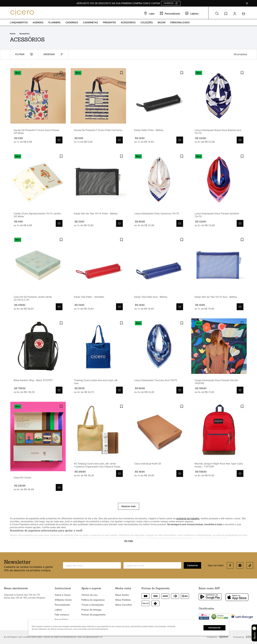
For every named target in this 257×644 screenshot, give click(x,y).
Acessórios (128, 22)
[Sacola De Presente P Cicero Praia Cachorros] (98, 107)
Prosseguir (214, 628)
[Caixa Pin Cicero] (38, 448)
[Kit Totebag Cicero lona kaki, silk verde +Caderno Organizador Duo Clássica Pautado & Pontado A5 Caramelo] (98, 441)
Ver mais (128, 541)
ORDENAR (53, 54)
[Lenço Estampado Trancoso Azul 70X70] (159, 358)
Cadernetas (90, 22)
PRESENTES (109, 22)
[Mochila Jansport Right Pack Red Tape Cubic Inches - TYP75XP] (219, 441)
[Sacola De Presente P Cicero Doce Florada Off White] (38, 107)
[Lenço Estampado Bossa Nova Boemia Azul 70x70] (219, 107)
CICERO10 (168, 3)
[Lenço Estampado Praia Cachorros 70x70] (159, 191)
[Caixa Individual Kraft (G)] (159, 441)
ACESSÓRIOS (24, 34)
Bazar (162, 22)
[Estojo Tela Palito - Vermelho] (98, 274)
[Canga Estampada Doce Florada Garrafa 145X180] (219, 358)
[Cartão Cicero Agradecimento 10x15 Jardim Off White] (38, 191)
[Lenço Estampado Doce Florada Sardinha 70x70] (219, 191)
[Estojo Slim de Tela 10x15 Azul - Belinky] (219, 274)
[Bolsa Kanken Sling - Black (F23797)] (38, 358)
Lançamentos (19, 22)
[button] (217, 14)
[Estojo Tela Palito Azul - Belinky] (159, 274)
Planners (54, 22)
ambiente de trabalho (188, 518)
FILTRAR (24, 54)
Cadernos (72, 22)
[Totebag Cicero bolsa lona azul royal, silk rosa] (98, 358)
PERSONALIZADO (180, 22)
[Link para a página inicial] (15, 34)
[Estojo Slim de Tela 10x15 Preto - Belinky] (98, 191)
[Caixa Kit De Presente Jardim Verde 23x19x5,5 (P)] (38, 274)
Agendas (38, 22)
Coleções (147, 22)
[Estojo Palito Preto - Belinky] (159, 107)
